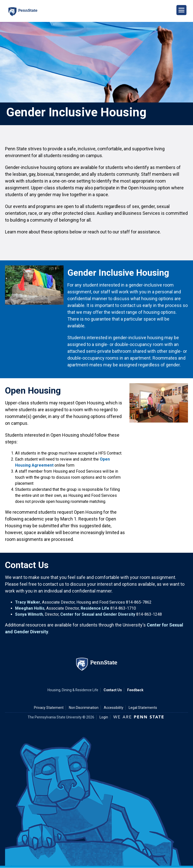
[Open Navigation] (181, 10)
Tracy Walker (28, 602)
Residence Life (95, 608)
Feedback (135, 690)
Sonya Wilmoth (29, 614)
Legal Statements (143, 708)
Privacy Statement (49, 708)
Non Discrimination (84, 708)
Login (104, 717)
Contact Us (113, 690)
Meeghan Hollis (30, 608)
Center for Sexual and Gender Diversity (98, 614)
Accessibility (114, 708)
